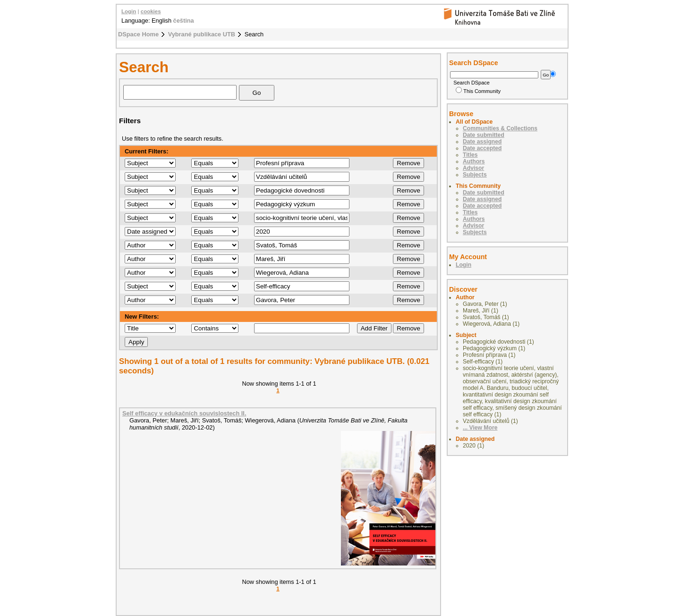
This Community (478, 91)
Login (129, 11)
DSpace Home (138, 34)
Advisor (473, 168)
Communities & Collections (500, 128)
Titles (470, 155)
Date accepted (482, 148)
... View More (480, 428)
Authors (474, 161)
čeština (184, 21)
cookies (151, 11)
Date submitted (484, 135)
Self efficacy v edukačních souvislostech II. (184, 413)
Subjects (475, 175)
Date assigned (482, 142)
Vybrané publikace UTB (202, 34)
